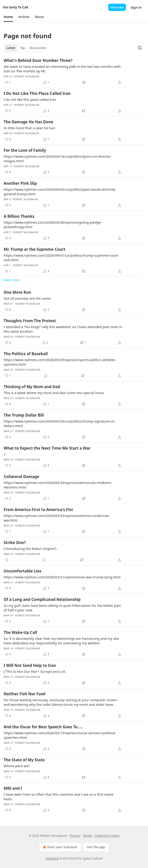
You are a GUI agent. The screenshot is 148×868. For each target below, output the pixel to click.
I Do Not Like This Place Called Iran (37, 93)
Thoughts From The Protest (30, 321)
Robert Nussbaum (27, 76)
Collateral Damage (21, 477)
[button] (8, 17)
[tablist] (26, 48)
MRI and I (13, 788)
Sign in (136, 7)
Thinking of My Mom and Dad (32, 387)
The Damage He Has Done (28, 122)
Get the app (96, 847)
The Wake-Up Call (20, 632)
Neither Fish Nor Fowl (25, 694)
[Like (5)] (8, 205)
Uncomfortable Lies (23, 571)
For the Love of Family (25, 150)
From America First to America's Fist (38, 510)
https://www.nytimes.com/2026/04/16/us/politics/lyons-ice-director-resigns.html (58, 159)
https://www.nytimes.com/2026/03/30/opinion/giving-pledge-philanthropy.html (53, 225)
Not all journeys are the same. (28, 298)
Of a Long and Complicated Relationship (42, 599)
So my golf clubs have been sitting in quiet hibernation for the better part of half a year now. (62, 608)
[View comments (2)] (46, 172)
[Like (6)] (8, 310)
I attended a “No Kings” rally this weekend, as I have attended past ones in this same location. (63, 329)
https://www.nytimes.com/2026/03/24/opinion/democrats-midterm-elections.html (58, 485)
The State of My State (24, 760)
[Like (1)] (8, 82)
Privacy (75, 836)
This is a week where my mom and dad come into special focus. (54, 393)
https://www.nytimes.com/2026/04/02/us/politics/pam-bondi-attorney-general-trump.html (60, 192)
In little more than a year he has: (30, 128)
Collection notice (107, 836)
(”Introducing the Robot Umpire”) (30, 549)
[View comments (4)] (46, 654)
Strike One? (15, 543)
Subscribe (117, 7)
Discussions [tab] (38, 48)
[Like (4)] (8, 139)
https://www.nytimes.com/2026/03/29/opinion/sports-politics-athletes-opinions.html (60, 362)
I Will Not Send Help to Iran (30, 665)
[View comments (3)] (46, 111)
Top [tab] (22, 48)
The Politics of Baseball (26, 354)
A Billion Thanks (19, 216)
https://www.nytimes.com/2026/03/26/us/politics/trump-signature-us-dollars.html (59, 423)
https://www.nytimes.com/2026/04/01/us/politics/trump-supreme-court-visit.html (61, 258)
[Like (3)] (8, 111)
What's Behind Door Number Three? (38, 60)
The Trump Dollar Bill (24, 415)
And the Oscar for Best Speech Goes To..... (43, 727)
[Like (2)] (8, 172)
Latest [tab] (11, 48)
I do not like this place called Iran (30, 99)
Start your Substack (60, 847)
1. (5, 454)
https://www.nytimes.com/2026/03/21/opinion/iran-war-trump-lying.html (62, 577)
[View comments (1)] (46, 82)
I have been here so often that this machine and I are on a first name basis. (59, 797)
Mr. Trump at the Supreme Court (35, 249)
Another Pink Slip (20, 183)
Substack (52, 858)
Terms (88, 836)
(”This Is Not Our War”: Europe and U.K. (35, 671)
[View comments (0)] (46, 376)
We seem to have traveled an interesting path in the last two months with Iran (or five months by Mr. (62, 69)
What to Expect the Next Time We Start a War (47, 448)
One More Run (17, 292)
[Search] (140, 48)
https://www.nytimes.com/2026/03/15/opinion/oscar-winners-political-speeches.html (60, 735)
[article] (74, 71)
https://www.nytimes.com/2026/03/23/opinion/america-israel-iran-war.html (57, 518)
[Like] (7, 560)
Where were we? (17, 766)
